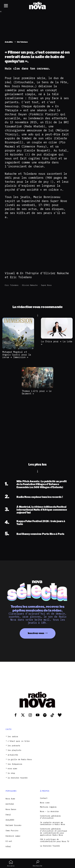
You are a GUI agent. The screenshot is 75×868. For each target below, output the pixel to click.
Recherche (37, 863)
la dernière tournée (18, 778)
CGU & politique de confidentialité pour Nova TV (55, 840)
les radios (13, 737)
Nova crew (45, 803)
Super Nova (46, 285)
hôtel (8, 846)
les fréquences (15, 764)
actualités (13, 755)
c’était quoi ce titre (19, 741)
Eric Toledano (12, 285)
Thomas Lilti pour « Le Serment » (37, 392)
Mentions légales (48, 807)
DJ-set (9, 841)
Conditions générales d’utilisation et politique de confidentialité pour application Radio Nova (53, 832)
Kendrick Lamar (13, 836)
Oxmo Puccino (12, 830)
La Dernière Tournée (50, 846)
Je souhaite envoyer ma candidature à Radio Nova (52, 824)
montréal (10, 804)
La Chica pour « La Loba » (57, 343)
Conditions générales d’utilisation (50, 817)
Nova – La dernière (49, 811)
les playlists (14, 750)
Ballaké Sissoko (13, 825)
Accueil (11, 863)
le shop (11, 773)
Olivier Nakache (30, 285)
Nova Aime (10, 799)
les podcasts (14, 746)
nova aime (12, 769)
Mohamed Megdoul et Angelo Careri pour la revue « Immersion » (17, 355)
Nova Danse (11, 809)
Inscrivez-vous (36, 633)
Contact (44, 798)
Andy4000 (10, 820)
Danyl (8, 815)
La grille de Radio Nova (20, 760)
